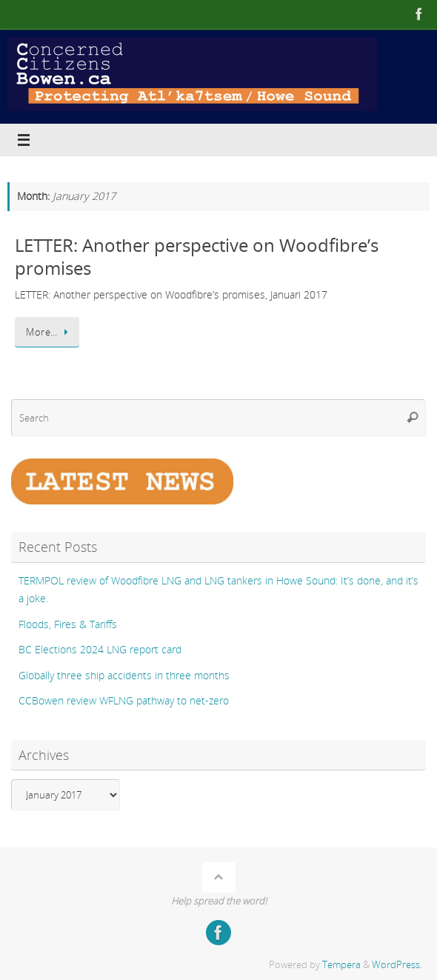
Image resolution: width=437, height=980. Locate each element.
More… (50, 332)
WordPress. (397, 964)
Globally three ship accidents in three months (124, 675)
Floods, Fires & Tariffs (68, 624)
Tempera (341, 964)
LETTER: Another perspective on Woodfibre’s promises (197, 256)
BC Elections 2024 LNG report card (100, 649)
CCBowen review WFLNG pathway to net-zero (124, 700)
